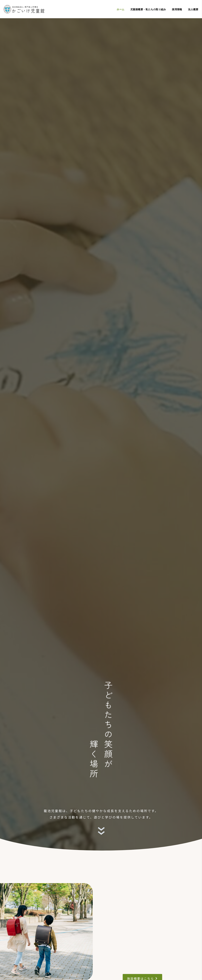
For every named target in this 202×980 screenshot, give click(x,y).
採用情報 (177, 10)
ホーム (120, 10)
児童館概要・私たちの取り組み (148, 10)
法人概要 (193, 10)
